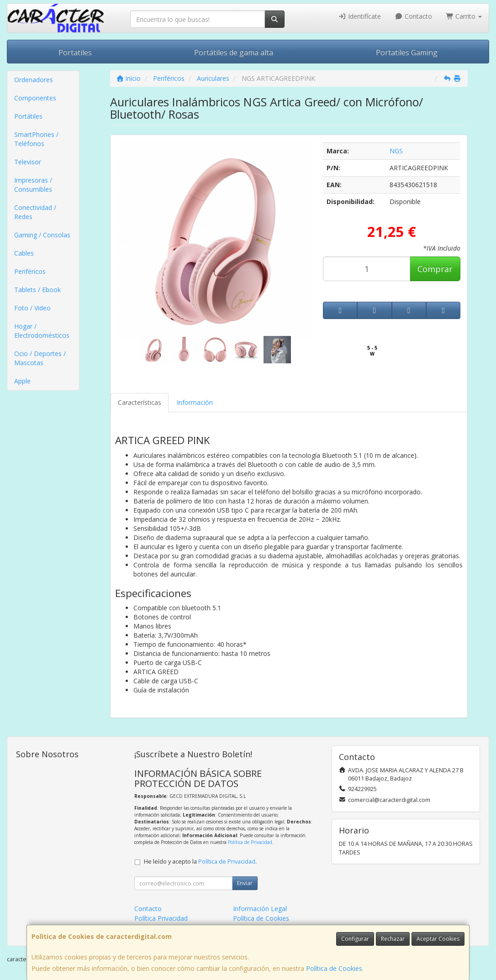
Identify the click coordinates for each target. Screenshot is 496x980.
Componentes (35, 98)
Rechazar (393, 939)
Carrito (464, 16)
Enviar (245, 883)
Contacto (413, 16)
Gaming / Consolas (42, 235)
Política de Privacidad (250, 842)
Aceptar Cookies (438, 939)
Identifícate (360, 16)
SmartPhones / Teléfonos (36, 139)
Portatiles (75, 52)
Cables (24, 253)
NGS (396, 151)
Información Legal (260, 909)
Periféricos (30, 271)
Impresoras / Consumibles (33, 185)
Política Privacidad (161, 918)
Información (195, 402)
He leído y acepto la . (200, 862)
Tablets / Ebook (37, 290)
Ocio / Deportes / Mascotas (40, 358)
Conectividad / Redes (35, 212)
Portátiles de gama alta (234, 52)
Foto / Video (32, 308)
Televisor (28, 162)
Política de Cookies (334, 968)
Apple (22, 381)
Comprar (435, 269)
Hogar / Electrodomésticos (42, 331)
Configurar (355, 939)
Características (140, 402)
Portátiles (28, 116)
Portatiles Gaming (407, 52)
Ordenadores (34, 80)
